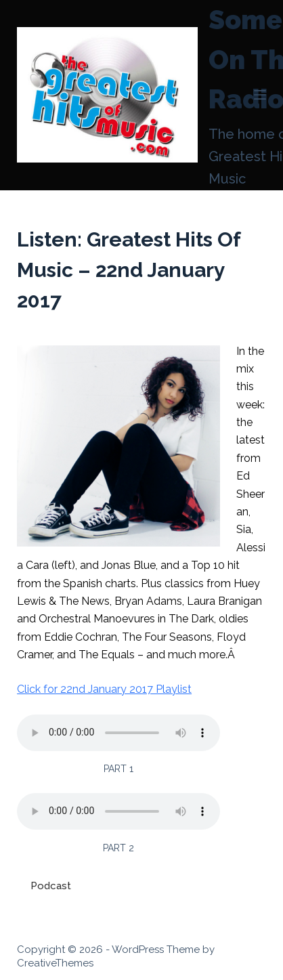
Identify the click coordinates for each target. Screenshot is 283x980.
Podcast (51, 886)
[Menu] (260, 95)
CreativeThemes (55, 963)
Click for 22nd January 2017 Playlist (104, 689)
